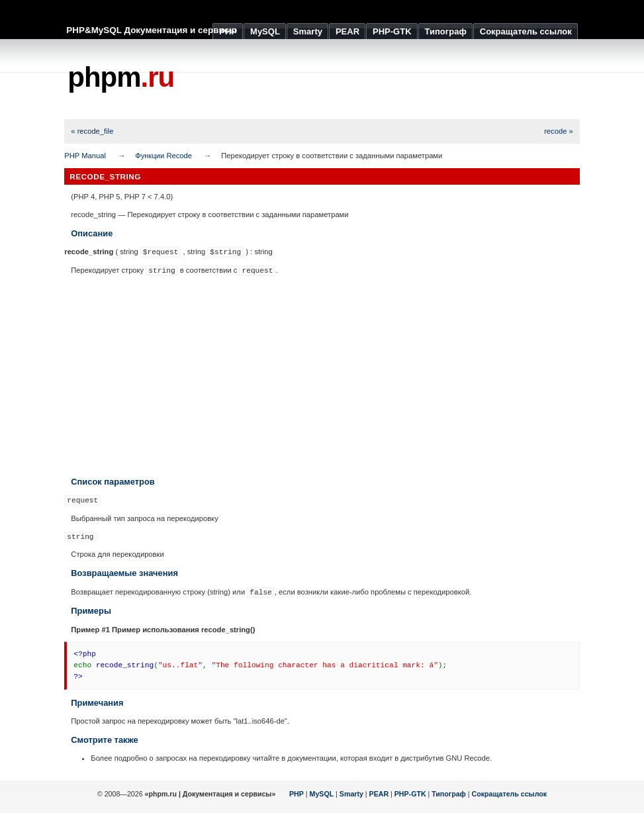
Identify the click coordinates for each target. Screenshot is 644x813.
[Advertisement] (339, 79)
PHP (297, 794)
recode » (559, 131)
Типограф (449, 794)
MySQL (322, 794)
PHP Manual (85, 156)
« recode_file (92, 131)
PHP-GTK (410, 794)
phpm (121, 77)
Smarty (351, 794)
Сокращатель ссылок (510, 794)
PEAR (379, 794)
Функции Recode (163, 156)
